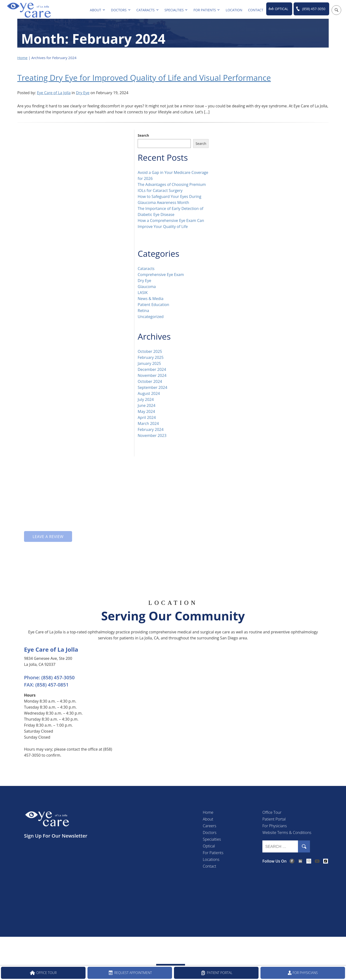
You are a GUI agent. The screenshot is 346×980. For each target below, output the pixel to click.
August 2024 (149, 393)
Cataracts (146, 10)
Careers (210, 826)
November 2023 (152, 435)
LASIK (143, 292)
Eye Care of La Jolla (54, 92)
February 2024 (151, 429)
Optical (282, 9)
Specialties (174, 10)
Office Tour (272, 812)
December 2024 (152, 369)
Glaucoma (147, 286)
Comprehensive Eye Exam (161, 274)
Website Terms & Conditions (287, 832)
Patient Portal (274, 819)
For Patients (205, 10)
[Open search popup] (336, 10)
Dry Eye (83, 92)
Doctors (119, 10)
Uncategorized (151, 316)
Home (22, 58)
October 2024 (150, 381)
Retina (143, 310)
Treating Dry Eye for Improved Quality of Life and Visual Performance (152, 77)
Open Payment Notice (219, 946)
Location (234, 10)
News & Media (151, 298)
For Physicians (275, 826)
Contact (256, 10)
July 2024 (146, 399)
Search (143, 135)
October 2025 (150, 351)
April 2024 (147, 417)
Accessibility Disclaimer (177, 946)
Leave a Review (48, 536)
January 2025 (149, 363)
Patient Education (153, 304)
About (96, 10)
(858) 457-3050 (314, 9)
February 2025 (151, 357)
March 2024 (148, 423)
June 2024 (147, 405)
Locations (211, 859)
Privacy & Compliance (136, 946)
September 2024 (152, 387)
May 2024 (146, 411)
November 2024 (152, 375)
